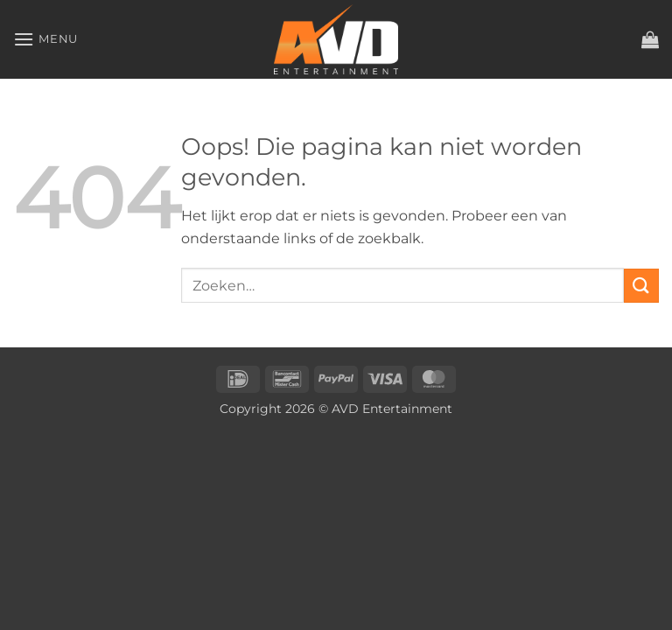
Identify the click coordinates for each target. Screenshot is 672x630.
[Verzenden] (641, 286)
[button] (45, 39)
